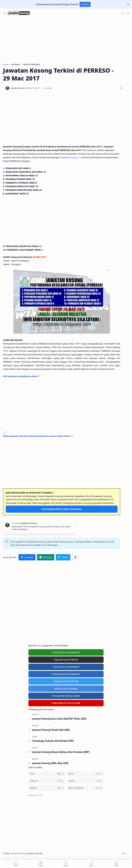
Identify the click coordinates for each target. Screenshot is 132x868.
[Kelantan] (47, 781)
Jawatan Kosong (18, 853)
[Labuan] (85, 781)
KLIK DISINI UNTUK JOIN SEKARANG (62, 509)
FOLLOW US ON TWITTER (66, 681)
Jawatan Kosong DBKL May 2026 (50, 763)
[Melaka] (47, 788)
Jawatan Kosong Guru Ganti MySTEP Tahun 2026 (59, 719)
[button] (122, 13)
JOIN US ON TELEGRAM (66, 689)
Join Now (85, 4)
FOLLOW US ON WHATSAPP (66, 652)
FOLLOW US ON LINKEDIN (66, 667)
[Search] (127, 13)
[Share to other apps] (75, 557)
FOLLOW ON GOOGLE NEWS (66, 696)
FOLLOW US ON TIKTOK (66, 660)
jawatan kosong (69, 157)
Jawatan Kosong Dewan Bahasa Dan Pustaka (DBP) (61, 752)
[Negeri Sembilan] (85, 788)
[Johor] (47, 774)
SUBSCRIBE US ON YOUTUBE (66, 703)
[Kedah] (85, 774)
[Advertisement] (66, 40)
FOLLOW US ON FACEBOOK (66, 674)
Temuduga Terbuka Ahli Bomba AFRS (53, 741)
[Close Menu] (128, 4)
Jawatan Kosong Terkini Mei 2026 (51, 730)
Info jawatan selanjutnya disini (20, 376)
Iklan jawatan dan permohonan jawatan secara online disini (37, 436)
